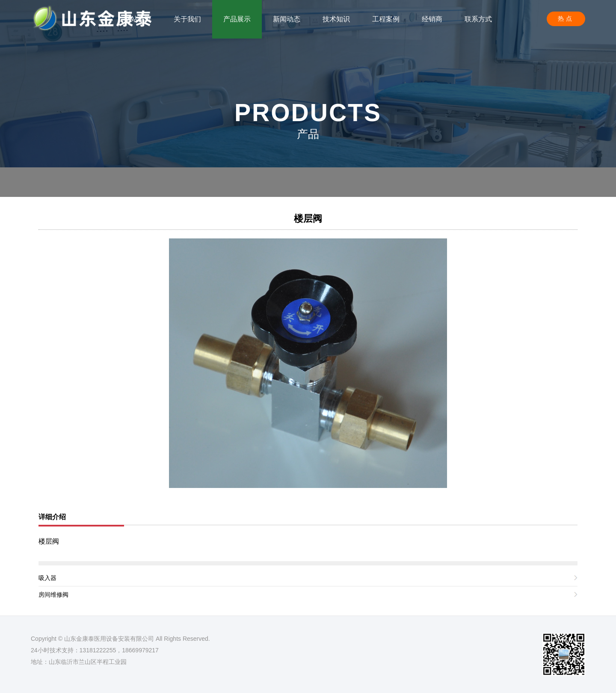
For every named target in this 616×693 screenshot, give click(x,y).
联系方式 (478, 19)
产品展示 (237, 19)
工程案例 (386, 19)
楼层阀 (308, 219)
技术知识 (336, 19)
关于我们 (187, 19)
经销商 (432, 19)
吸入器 (47, 578)
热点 (566, 18)
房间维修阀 (53, 595)
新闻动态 (287, 19)
